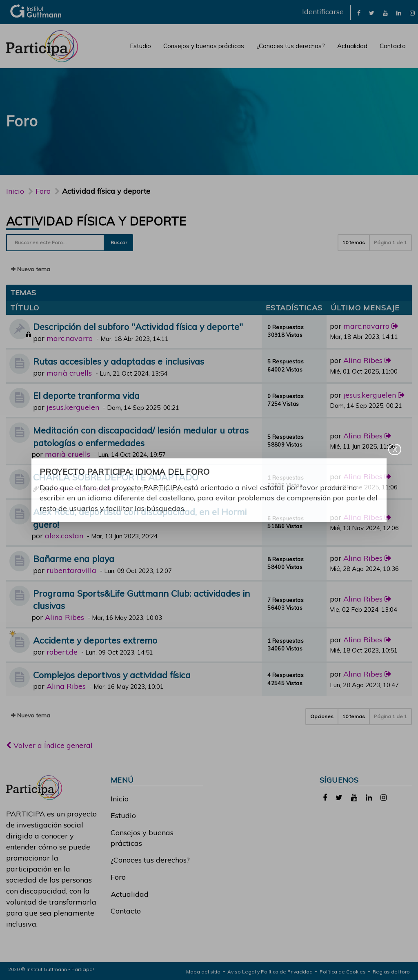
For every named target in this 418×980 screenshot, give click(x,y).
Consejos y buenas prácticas (204, 46)
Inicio (15, 191)
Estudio (140, 46)
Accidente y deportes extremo (95, 640)
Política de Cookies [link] (343, 972)
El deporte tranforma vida (86, 395)
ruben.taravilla (71, 570)
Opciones (322, 716)
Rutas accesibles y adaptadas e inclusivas (119, 361)
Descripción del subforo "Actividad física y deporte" (138, 326)
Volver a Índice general (49, 745)
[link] (359, 12)
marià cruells (69, 373)
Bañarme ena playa (74, 559)
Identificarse (323, 12)
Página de (390, 242)
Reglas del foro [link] (391, 972)
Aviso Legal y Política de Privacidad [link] (270, 972)
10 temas (354, 242)
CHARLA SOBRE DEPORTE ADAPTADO (116, 477)
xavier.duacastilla (85, 489)
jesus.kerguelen (73, 407)
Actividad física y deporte (96, 221)
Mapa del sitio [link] (203, 972)
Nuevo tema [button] (31, 269)
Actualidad (352, 46)
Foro (118, 877)
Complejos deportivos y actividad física (112, 675)
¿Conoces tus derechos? (291, 46)
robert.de (62, 652)
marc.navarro (70, 338)
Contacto (393, 46)
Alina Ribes (363, 360)
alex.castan (64, 536)
